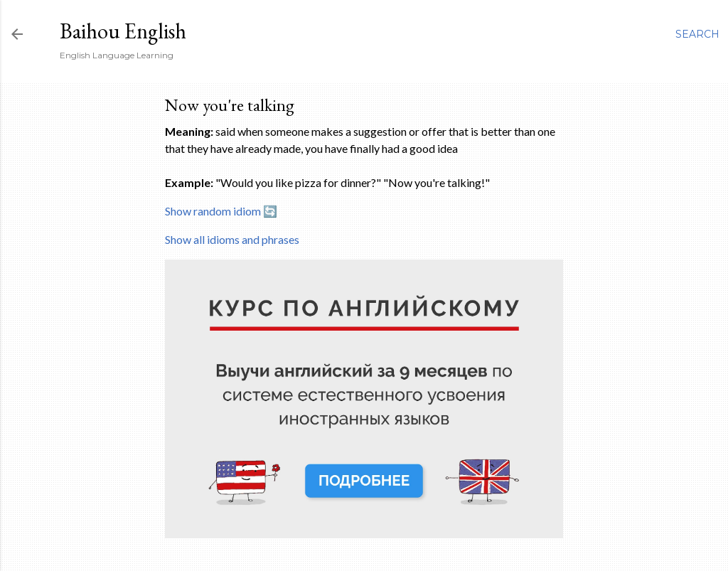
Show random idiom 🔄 (221, 211)
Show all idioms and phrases (232, 239)
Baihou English (123, 31)
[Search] (697, 34)
